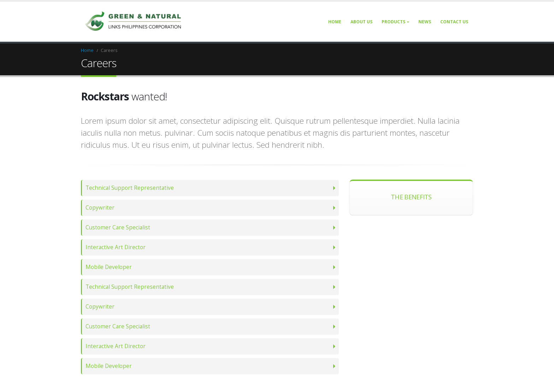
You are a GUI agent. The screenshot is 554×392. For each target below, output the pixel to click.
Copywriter (100, 208)
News (425, 22)
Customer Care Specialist (118, 227)
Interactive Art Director (116, 247)
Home (335, 22)
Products (393, 22)
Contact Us (454, 22)
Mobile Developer (109, 267)
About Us (361, 22)
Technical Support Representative (130, 188)
